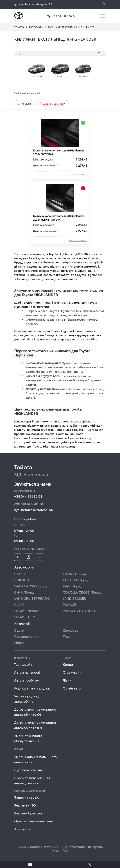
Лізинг (68, 680)
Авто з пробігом (27, 680)
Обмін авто (72, 688)
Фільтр (24, 103)
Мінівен (20, 642)
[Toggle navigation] (103, 16)
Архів (19, 749)
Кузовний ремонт (28, 813)
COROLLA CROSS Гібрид (82, 592)
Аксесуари (22, 829)
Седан (19, 630)
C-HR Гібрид (24, 592)
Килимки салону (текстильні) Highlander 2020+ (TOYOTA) (58, 152)
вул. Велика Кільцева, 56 (33, 4)
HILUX (19, 604)
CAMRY (20, 574)
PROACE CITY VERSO (79, 610)
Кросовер (71, 630)
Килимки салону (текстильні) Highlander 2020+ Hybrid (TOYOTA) (58, 218)
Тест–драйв (23, 664)
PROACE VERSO (26, 610)
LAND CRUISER (74, 598)
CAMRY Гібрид (74, 574)
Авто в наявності (27, 672)
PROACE (69, 604)
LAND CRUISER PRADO (32, 598)
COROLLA (22, 580)
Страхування (73, 672)
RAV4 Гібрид (73, 586)
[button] (104, 4)
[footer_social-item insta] (29, 557)
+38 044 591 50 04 (28, 496)
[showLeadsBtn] (30, 864)
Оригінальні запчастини (34, 821)
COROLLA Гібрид (76, 580)
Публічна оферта (28, 770)
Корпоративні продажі (32, 688)
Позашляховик (26, 636)
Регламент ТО (25, 805)
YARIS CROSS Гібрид (30, 586)
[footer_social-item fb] (18, 557)
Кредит (69, 664)
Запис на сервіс (27, 797)
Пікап (67, 636)
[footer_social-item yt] (39, 557)
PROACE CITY (25, 617)
